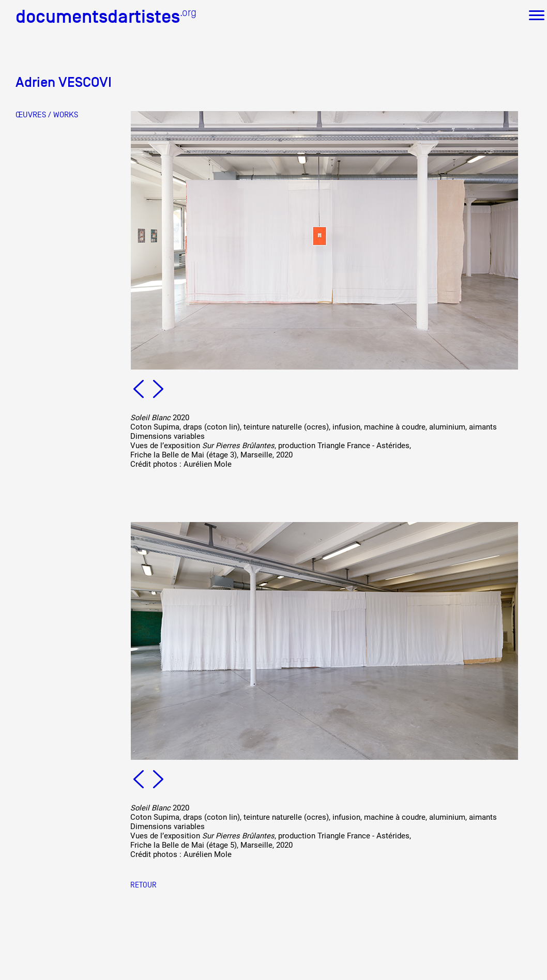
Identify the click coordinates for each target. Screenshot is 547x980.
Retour (143, 885)
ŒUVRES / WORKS (47, 115)
